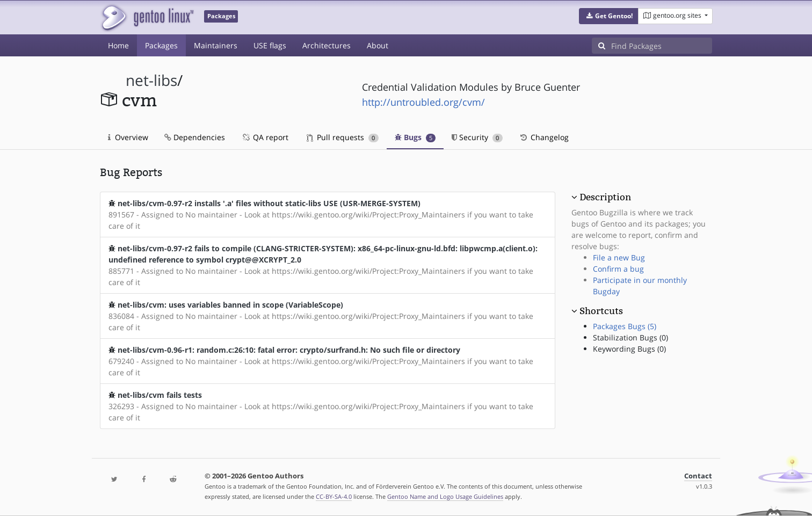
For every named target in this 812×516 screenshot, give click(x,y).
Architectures (327, 45)
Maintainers (216, 45)
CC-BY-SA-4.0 (334, 496)
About (378, 45)
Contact (698, 476)
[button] (609, 16)
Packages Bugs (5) (625, 326)
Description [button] (605, 197)
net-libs (151, 80)
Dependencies (195, 137)
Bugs (415, 137)
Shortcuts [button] (601, 311)
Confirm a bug (618, 269)
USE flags (270, 45)
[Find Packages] (662, 46)
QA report (265, 137)
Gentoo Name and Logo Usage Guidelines (445, 496)
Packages (161, 45)
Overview (128, 137)
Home (118, 45)
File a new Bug (619, 257)
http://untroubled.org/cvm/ (423, 102)
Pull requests (343, 137)
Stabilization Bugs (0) (630, 337)
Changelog (544, 137)
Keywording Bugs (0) (629, 349)
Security (477, 137)
